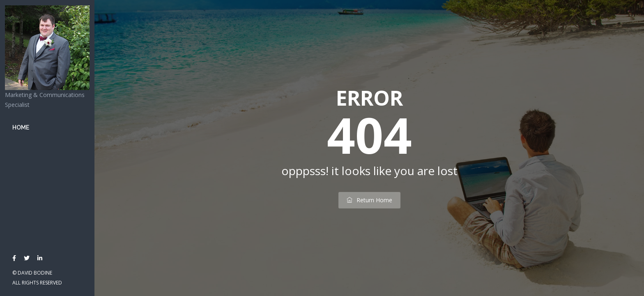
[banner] (47, 148)
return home (369, 200)
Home (21, 127)
